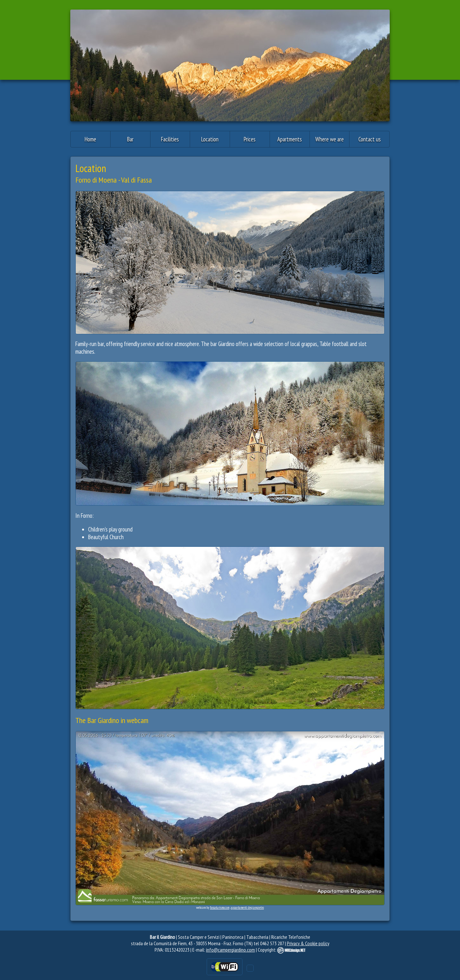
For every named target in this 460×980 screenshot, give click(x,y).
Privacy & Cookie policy (308, 943)
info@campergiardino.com (230, 950)
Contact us (370, 139)
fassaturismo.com (220, 908)
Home (90, 139)
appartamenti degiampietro (247, 908)
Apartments (290, 139)
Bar (130, 139)
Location (210, 139)
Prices (250, 139)
